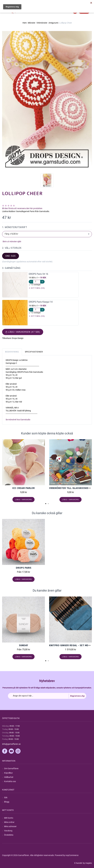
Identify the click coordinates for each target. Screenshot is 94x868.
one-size (11, 256)
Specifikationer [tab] (34, 352)
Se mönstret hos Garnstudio (18, 420)
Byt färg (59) (37, 288)
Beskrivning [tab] (12, 352)
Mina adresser (10, 826)
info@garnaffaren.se (11, 744)
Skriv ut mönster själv (12, 241)
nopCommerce (72, 855)
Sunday (24, 645)
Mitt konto (9, 818)
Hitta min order (85, 3)
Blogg (7, 802)
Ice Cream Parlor (24, 488)
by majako (87, 863)
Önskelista (9, 835)
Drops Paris (24, 568)
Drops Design (18, 338)
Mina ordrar (9, 822)
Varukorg (8, 831)
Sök (6, 798)
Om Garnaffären (11, 768)
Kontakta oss (10, 781)
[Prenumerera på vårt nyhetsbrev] (47, 696)
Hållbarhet (9, 777)
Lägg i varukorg (24, 499)
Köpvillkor (8, 773)
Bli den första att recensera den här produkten (22, 208)
